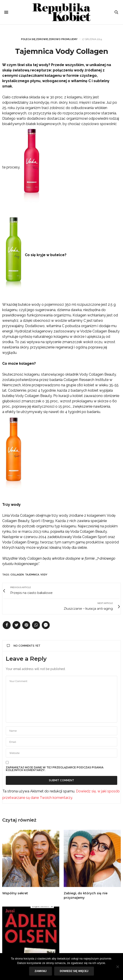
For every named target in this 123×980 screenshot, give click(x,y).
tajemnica (32, 575)
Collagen (17, 575)
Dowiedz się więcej (74, 971)
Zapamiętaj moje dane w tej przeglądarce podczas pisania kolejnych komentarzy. (55, 769)
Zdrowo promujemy (63, 39)
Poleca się (28, 39)
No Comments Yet (24, 646)
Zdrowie (42, 39)
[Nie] (117, 967)
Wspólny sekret (15, 893)
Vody (44, 575)
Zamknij (41, 971)
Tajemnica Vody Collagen (62, 51)
